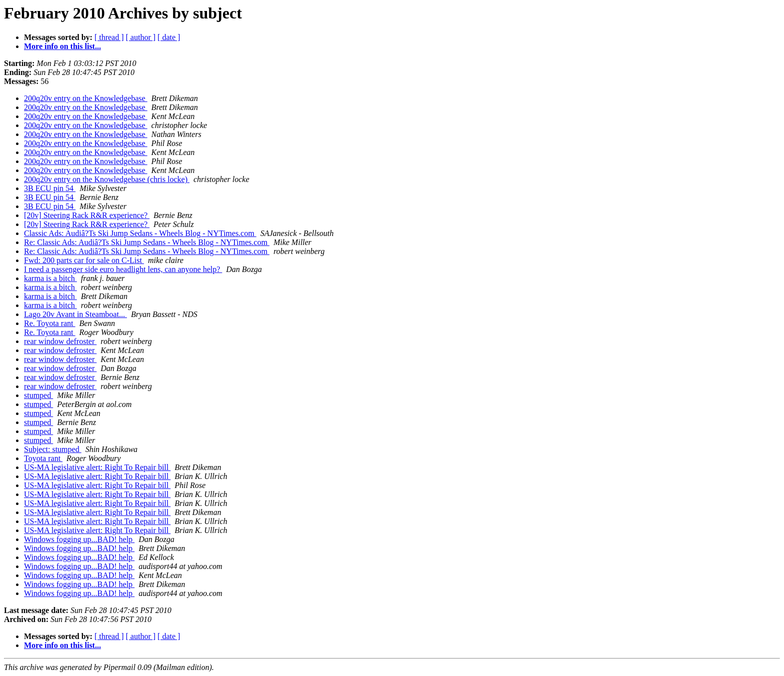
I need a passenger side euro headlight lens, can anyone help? (123, 269)
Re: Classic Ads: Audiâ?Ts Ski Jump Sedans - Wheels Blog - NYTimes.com (147, 242)
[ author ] (141, 37)
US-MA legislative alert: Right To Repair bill (97, 467)
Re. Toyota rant (50, 323)
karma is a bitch (50, 278)
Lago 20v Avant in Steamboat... (75, 314)
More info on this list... (62, 46)
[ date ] (169, 37)
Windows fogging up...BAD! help (79, 539)
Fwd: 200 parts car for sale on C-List (84, 260)
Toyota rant (43, 458)
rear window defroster (60, 341)
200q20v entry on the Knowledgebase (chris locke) (107, 179)
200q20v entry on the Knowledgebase (86, 98)
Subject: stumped (53, 449)
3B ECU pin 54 (50, 188)
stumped (38, 395)
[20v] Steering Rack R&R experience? (87, 215)
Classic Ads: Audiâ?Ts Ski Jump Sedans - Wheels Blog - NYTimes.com (140, 233)
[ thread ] (109, 37)
